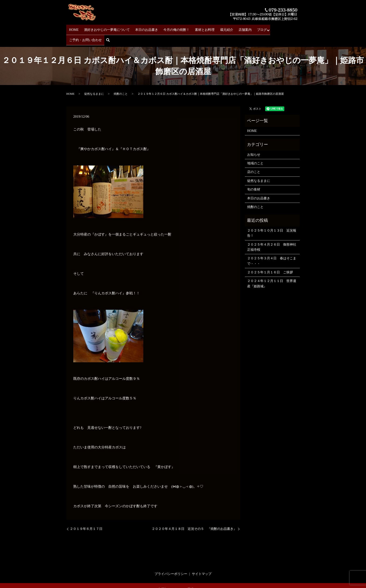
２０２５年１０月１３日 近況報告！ (272, 220)
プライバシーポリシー (171, 561)
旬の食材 (254, 176)
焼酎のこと (121, 81)
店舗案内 (232, 28)
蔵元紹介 (216, 28)
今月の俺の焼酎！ (170, 28)
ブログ (247, 28)
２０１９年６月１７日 (86, 516)
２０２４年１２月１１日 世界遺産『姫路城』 (272, 270)
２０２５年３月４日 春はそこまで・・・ (272, 248)
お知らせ (254, 141)
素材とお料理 (197, 28)
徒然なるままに (94, 81)
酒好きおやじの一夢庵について (105, 28)
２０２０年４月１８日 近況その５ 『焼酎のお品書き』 (194, 516)
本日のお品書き (143, 28)
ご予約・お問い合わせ (273, 28)
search (297, 28)
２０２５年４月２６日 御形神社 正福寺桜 (272, 234)
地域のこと (255, 150)
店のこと (254, 159)
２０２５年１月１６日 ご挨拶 (270, 259)
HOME (74, 28)
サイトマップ (202, 561)
